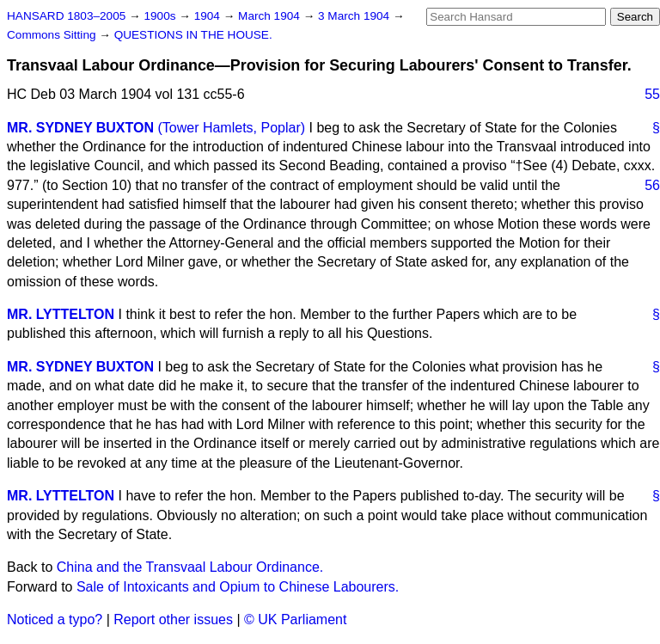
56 (652, 185)
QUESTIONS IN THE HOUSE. (193, 35)
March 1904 (271, 16)
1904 (209, 16)
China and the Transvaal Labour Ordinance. (190, 567)
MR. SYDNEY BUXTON (80, 128)
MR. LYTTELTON (61, 314)
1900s (161, 16)
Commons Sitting (53, 35)
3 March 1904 (355, 16)
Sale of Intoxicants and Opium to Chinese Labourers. (238, 587)
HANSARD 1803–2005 (66, 16)
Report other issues (173, 619)
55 (652, 94)
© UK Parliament (295, 619)
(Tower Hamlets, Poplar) (231, 128)
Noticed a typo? (55, 619)
